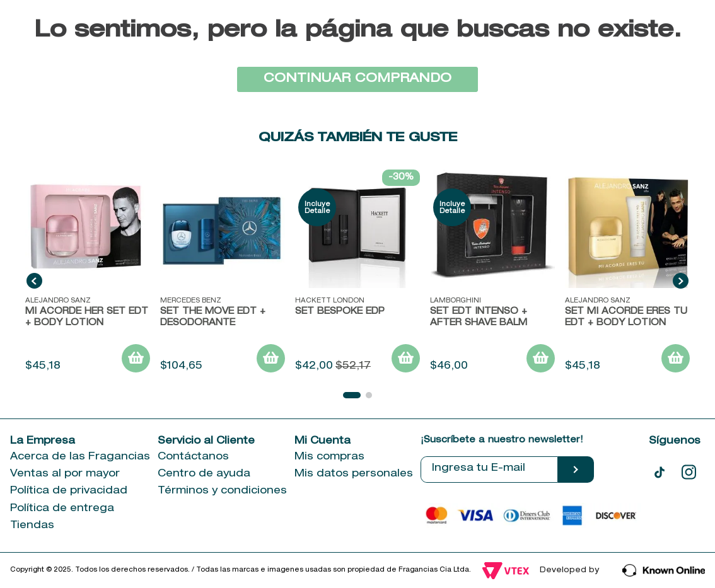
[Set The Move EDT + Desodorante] (223, 273)
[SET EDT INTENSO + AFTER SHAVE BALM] (492, 273)
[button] (352, 395)
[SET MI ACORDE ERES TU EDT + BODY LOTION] (627, 273)
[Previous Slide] (34, 281)
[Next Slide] (681, 281)
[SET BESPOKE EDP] (357, 273)
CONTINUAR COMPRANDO (357, 79)
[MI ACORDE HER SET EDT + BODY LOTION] (88, 273)
